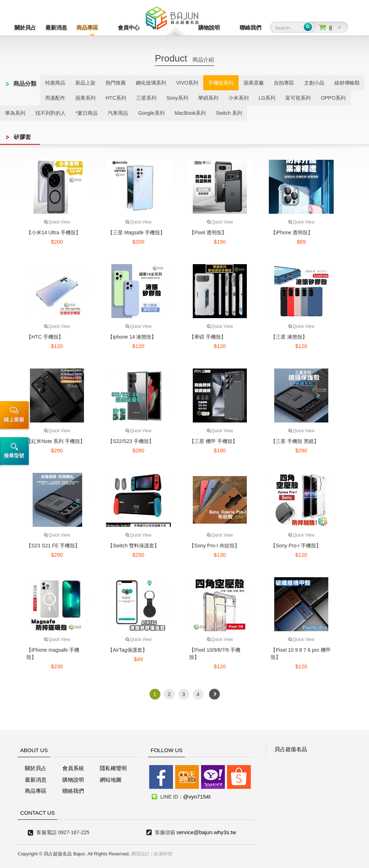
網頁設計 (141, 854)
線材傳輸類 (347, 83)
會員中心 (118, 28)
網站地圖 (111, 780)
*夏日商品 (87, 113)
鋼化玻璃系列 (151, 83)
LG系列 (267, 98)
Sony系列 (177, 98)
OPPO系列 (333, 98)
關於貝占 (25, 28)
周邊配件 (55, 98)
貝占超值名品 (291, 749)
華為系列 (15, 113)
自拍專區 (284, 83)
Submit (308, 27)
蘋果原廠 (254, 83)
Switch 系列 (229, 113)
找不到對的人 (50, 113)
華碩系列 (208, 98)
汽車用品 (118, 113)
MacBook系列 (190, 113)
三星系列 (146, 98)
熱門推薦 (116, 83)
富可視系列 (298, 98)
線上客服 (16, 416)
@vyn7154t (197, 797)
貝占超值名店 (172, 20)
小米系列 (239, 98)
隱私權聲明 (113, 768)
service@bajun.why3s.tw (206, 832)
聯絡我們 (250, 28)
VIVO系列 (187, 83)
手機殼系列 (221, 83)
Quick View (57, 222)
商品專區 (87, 28)
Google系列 (151, 113)
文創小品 (314, 83)
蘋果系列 (85, 98)
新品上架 (85, 83)
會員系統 (73, 768)
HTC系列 (116, 98)
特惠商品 (55, 83)
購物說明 (219, 28)
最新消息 (56, 28)
